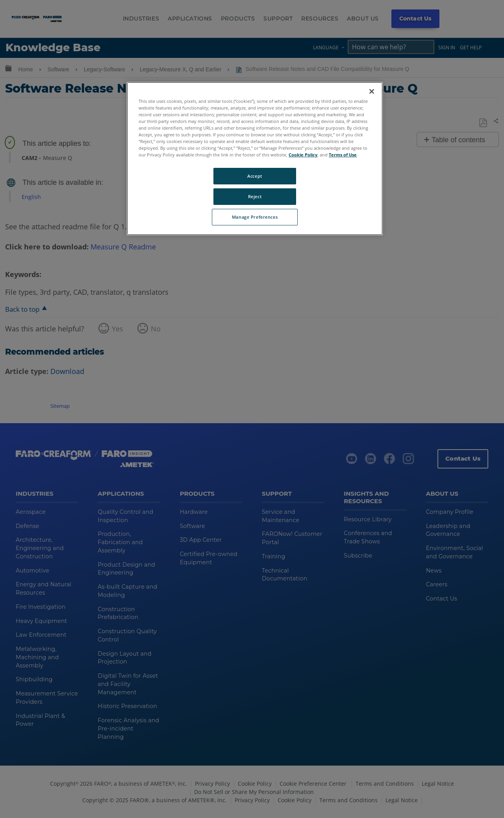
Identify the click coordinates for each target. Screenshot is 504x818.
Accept (255, 176)
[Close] (372, 91)
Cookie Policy (303, 155)
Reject (255, 196)
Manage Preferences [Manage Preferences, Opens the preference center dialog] (255, 217)
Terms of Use (343, 155)
